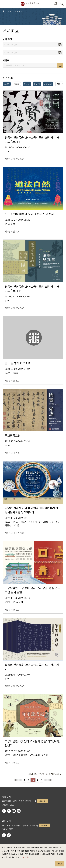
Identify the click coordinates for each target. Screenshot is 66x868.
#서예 (7, 84)
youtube (14, 811)
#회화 (17, 84)
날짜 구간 (7, 39)
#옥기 (37, 84)
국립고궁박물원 (30, 4)
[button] (56, 4)
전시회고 (19, 11)
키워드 (6, 60)
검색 (60, 66)
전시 (10, 11)
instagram (9, 811)
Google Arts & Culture (19, 811)
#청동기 (48, 84)
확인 (60, 864)
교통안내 (42, 801)
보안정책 (26, 857)
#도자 (27, 84)
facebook (4, 811)
